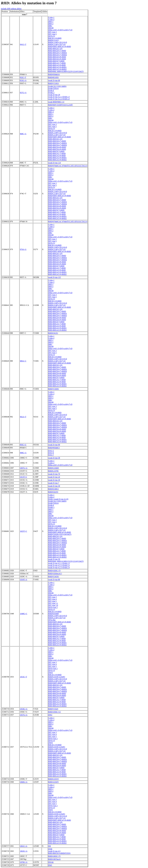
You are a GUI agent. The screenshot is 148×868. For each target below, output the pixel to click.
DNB (50, 849)
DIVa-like (52, 620)
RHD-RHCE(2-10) (55, 49)
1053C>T (23, 677)
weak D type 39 (54, 480)
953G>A (23, 80)
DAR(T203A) (54, 88)
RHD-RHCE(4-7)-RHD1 (58, 53)
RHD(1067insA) (55, 859)
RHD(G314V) (54, 40)
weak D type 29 (54, 95)
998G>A (23, 453)
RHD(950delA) (54, 74)
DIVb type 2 (53, 607)
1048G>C (24, 614)
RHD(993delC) (54, 448)
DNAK (51, 862)
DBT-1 (51, 22)
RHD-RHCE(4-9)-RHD (57, 59)
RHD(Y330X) (54, 389)
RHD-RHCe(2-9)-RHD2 (57, 69)
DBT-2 (51, 24)
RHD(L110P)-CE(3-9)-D (58, 42)
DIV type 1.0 (53, 605)
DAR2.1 (51, 93)
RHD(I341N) (53, 492)
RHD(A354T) (54, 782)
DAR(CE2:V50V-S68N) (57, 86)
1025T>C (23, 531)
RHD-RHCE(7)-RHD (56, 61)
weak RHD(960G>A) (56, 102)
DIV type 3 (52, 32)
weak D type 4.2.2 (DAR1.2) (59, 99)
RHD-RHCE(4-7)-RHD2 (58, 55)
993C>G (23, 445)
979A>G (23, 249)
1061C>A (24, 846)
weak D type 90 (54, 445)
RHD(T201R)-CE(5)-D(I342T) (60, 534)
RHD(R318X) (54, 77)
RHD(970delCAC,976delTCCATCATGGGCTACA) (68, 166)
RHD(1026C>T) (54, 571)
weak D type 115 (55, 277)
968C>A (23, 134)
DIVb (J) (52, 36)
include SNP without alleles (11, 9)
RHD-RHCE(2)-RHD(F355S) (59, 853)
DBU (50, 26)
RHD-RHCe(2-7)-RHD (57, 63)
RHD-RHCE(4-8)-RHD (57, 57)
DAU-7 (51, 455)
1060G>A (24, 782)
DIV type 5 (52, 34)
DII (50, 846)
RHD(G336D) (54, 468)
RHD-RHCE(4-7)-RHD (57, 51)
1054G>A (24, 709)
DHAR (51, 28)
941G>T (23, 44)
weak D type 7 (54, 483)
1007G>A (24, 468)
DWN (51, 673)
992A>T (23, 417)
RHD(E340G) (54, 489)
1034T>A (23, 580)
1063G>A (24, 851)
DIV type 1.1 (53, 603)
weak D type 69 (54, 80)
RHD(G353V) (54, 779)
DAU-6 (51, 453)
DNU (50, 715)
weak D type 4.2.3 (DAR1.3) (59, 568)
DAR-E (51, 91)
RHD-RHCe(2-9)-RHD (57, 65)
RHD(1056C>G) (55, 712)
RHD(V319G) (54, 83)
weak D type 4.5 (54, 851)
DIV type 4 (52, 599)
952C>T (23, 77)
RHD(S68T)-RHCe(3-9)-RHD (60, 47)
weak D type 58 (54, 458)
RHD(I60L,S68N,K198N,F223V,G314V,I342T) (66, 71)
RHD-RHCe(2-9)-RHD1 (57, 67)
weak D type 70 (54, 474)
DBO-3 (51, 112)
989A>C (23, 361)
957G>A (23, 93)
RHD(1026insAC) (55, 574)
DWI (50, 865)
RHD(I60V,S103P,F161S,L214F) (61, 105)
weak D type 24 (54, 477)
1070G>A (24, 862)
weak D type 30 (54, 486)
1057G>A (24, 715)
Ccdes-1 (51, 17)
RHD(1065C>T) (54, 856)
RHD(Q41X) (53, 333)
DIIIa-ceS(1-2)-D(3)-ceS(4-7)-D (60, 30)
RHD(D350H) (54, 614)
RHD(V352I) (53, 709)
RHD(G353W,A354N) (57, 677)
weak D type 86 (54, 580)
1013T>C (23, 477)
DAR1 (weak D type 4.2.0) (58, 499)
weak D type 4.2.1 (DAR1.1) (59, 97)
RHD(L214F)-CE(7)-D (57, 44)
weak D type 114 (55, 163)
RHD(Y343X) (54, 577)
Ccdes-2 (51, 20)
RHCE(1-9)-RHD (55, 38)
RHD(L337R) (53, 471)
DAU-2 (51, 451)
